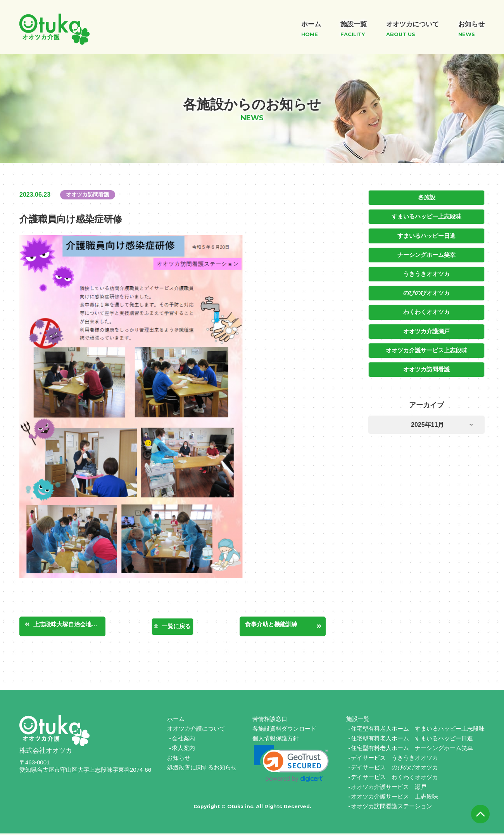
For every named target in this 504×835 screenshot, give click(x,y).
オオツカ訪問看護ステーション (392, 808)
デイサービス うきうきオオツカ (394, 759)
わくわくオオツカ (426, 309)
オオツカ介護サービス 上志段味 (394, 798)
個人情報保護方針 (276, 740)
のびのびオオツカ (426, 291)
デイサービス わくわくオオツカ (394, 779)
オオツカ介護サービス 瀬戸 (389, 788)
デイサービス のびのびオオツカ (394, 769)
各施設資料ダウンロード (284, 730)
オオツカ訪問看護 (426, 365)
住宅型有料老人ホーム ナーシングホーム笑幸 (412, 749)
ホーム (176, 720)
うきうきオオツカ (426, 272)
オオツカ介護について (196, 730)
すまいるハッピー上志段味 (426, 216)
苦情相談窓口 (270, 720)
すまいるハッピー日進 (426, 235)
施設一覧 (358, 720)
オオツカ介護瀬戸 (426, 328)
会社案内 (183, 740)
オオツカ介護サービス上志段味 (426, 346)
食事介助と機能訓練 (278, 625)
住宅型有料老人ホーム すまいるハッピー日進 (412, 740)
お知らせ (179, 759)
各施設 (426, 197)
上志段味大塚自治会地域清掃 (73, 625)
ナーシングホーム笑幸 (426, 253)
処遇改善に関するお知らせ (202, 769)
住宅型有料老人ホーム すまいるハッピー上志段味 (418, 730)
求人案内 (183, 749)
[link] (291, 765)
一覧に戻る (176, 627)
